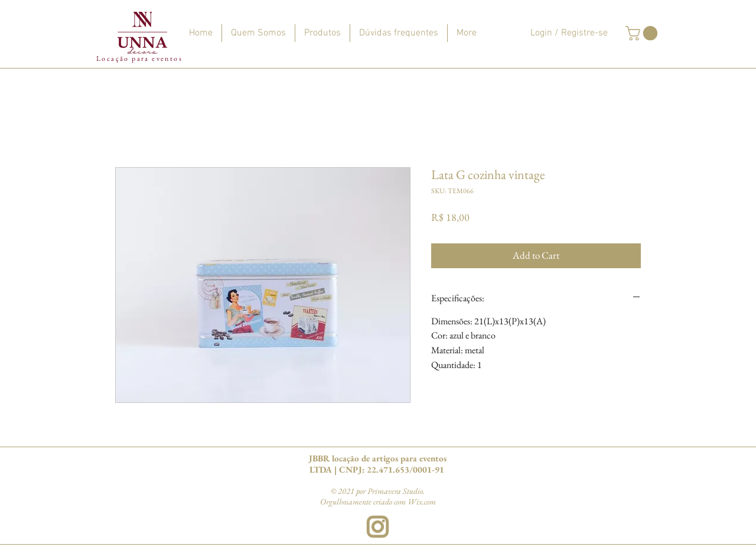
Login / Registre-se (569, 33)
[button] (643, 33)
